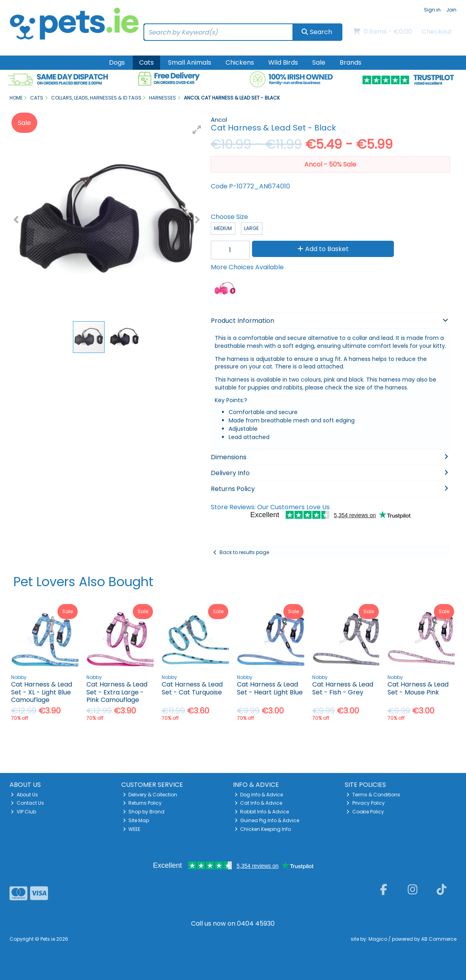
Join (451, 10)
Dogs (117, 62)
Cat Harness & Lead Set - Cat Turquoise (192, 688)
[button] (197, 130)
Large (251, 228)
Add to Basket (323, 249)
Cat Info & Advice (259, 803)
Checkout (437, 32)
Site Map (136, 820)
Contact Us (27, 803)
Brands (350, 62)
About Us (24, 795)
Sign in (432, 10)
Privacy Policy (366, 803)
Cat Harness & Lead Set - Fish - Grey (343, 688)
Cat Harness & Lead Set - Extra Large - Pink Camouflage (117, 692)
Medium (223, 228)
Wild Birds (283, 62)
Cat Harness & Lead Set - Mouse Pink (418, 688)
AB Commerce (439, 939)
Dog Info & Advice (259, 795)
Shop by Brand (144, 812)
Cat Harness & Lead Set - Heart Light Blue (270, 688)
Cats (146, 62)
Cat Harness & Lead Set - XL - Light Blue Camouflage (42, 692)
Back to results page (244, 552)
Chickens (240, 62)
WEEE (132, 829)
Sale (319, 62)
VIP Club (23, 812)
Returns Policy (142, 803)
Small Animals (190, 62)
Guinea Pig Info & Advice (267, 820)
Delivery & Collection (150, 795)
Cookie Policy (365, 812)
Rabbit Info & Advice (262, 812)
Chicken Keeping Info (263, 829)
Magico (378, 939)
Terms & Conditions (373, 795)
